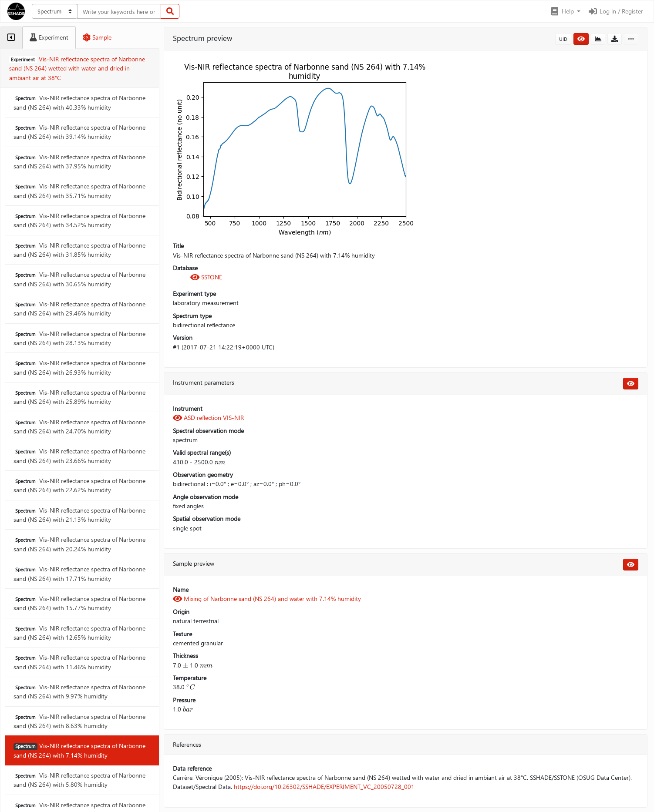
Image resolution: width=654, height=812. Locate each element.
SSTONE (206, 277)
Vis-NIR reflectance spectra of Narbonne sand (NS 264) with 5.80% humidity (79, 780)
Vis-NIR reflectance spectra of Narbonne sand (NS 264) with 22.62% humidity (79, 485)
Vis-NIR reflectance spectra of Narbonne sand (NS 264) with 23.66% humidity (79, 456)
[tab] (11, 37)
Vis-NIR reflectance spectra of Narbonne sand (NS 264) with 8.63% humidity (79, 721)
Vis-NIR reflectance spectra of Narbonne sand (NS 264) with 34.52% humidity (79, 220)
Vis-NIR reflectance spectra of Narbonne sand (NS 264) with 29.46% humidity (79, 309)
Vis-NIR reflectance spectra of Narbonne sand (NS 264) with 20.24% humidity (79, 544)
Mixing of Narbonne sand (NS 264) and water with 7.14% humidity (267, 599)
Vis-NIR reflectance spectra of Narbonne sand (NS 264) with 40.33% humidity (79, 102)
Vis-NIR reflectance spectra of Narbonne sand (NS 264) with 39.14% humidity (79, 132)
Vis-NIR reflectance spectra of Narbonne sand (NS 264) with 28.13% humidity (79, 338)
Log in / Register (615, 11)
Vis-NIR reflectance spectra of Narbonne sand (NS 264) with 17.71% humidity (79, 574)
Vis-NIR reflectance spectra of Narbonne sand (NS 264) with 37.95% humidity (79, 161)
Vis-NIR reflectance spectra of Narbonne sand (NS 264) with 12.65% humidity (79, 633)
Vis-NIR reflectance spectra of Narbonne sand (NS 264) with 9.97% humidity (79, 691)
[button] (565, 11)
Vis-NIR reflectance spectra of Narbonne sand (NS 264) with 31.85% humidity (79, 250)
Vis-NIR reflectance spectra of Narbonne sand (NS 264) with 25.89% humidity (79, 397)
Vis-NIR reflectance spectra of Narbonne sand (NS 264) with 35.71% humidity (79, 191)
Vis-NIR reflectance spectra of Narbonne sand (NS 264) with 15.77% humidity (79, 603)
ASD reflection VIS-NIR (208, 418)
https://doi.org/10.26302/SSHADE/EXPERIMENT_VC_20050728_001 (324, 787)
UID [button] (563, 39)
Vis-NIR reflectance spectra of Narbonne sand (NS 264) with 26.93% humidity (79, 367)
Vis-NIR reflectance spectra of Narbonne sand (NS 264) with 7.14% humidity (79, 750)
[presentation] (220, 462)
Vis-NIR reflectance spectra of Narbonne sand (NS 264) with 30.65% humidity (79, 279)
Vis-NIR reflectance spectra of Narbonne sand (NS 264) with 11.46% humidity (79, 662)
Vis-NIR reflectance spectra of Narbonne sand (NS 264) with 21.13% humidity (79, 515)
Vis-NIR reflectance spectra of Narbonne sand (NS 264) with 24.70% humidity (79, 426)
